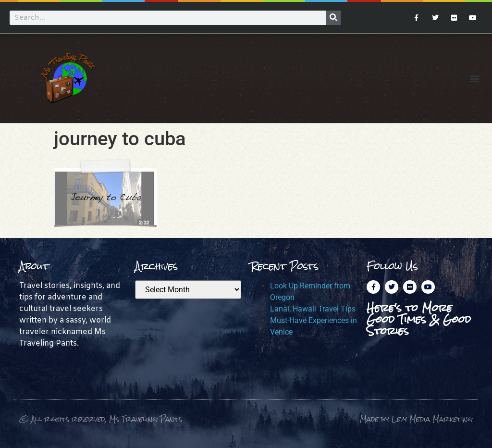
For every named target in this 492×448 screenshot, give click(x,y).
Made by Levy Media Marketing (416, 419)
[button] (474, 78)
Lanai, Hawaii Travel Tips (313, 309)
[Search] (333, 18)
